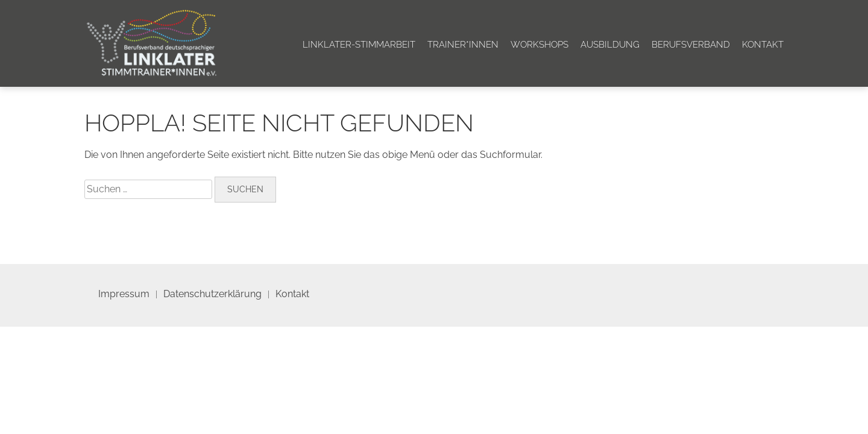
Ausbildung (610, 45)
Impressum (124, 294)
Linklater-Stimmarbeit (359, 45)
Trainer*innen (463, 45)
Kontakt (763, 45)
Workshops (539, 45)
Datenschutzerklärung (212, 294)
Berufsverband (691, 45)
